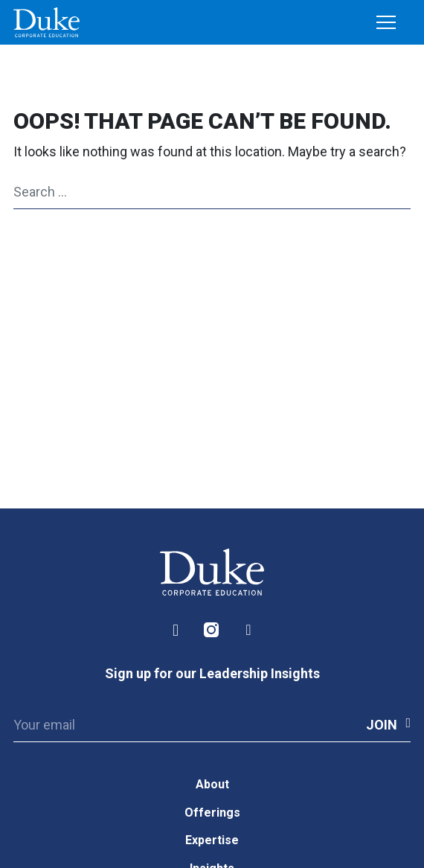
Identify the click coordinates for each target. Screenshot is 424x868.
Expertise (212, 840)
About (212, 784)
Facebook (248, 630)
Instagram (212, 630)
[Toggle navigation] (386, 23)
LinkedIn (176, 630)
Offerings (212, 813)
